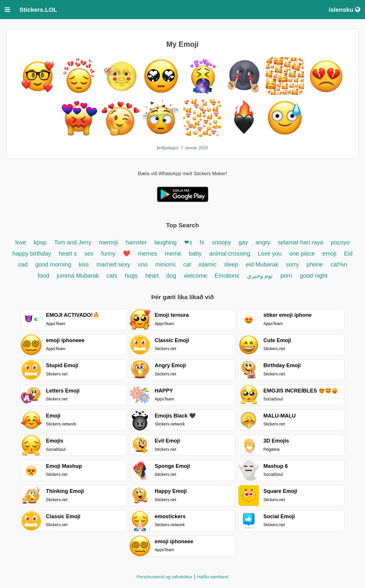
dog (171, 276)
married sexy (113, 264)
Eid (348, 254)
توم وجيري (260, 276)
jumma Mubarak (79, 276)
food (43, 276)
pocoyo (340, 242)
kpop (40, 242)
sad (23, 264)
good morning (54, 264)
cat (187, 264)
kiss (84, 264)
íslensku (345, 10)
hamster (137, 242)
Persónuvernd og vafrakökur (164, 577)
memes (148, 254)
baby (195, 254)
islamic (208, 264)
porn (286, 276)
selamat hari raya (300, 242)
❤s (188, 242)
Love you (270, 254)
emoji (329, 254)
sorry (292, 264)
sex (89, 254)
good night (314, 276)
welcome (195, 276)
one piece (302, 254)
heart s (68, 254)
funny (109, 254)
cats (112, 276)
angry (263, 242)
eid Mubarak (263, 264)
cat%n (339, 264)
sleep (231, 264)
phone (315, 264)
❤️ (127, 254)
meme (173, 254)
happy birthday (32, 254)
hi (202, 242)
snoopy (222, 242)
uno (143, 264)
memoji (108, 242)
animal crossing (230, 254)
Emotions (227, 276)
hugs (131, 276)
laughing (166, 242)
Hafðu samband (213, 577)
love (21, 242)
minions (165, 264)
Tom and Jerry (74, 242)
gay (243, 242)
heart (152, 276)
